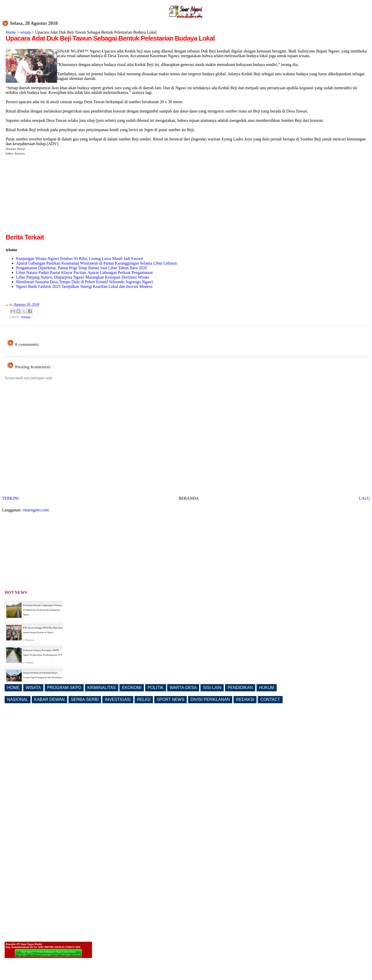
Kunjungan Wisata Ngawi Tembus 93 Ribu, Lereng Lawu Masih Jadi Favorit (80, 259)
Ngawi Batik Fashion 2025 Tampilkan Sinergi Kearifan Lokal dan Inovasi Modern (84, 286)
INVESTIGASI (118, 700)
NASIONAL (18, 700)
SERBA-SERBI (85, 700)
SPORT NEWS (171, 700)
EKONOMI (132, 688)
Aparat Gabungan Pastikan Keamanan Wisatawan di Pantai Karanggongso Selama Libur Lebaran (96, 263)
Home (11, 32)
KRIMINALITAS (102, 688)
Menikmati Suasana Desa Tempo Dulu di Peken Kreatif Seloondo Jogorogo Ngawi (84, 282)
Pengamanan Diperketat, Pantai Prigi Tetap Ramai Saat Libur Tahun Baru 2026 (82, 268)
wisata (25, 32)
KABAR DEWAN (50, 700)
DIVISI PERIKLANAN (210, 700)
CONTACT (270, 700)
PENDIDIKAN (240, 688)
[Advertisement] (49, 196)
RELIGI (144, 700)
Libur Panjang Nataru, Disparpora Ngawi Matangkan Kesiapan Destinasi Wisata (83, 277)
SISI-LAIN (212, 688)
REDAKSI (245, 700)
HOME (13, 688)
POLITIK (156, 688)
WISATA (33, 688)
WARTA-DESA (183, 688)
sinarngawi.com (36, 510)
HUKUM (266, 688)
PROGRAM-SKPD (64, 688)
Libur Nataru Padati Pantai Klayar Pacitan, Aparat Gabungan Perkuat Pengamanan (84, 272)
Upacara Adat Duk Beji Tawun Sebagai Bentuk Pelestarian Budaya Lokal (110, 38)
